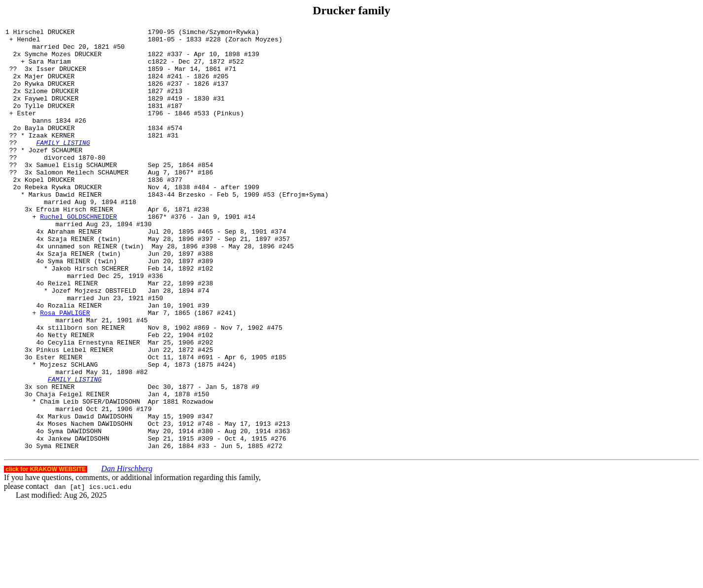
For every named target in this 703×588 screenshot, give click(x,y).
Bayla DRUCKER (50, 148)
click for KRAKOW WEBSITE (46, 553)
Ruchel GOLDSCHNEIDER (78, 255)
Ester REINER (59, 423)
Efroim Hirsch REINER (74, 246)
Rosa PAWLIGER (65, 370)
